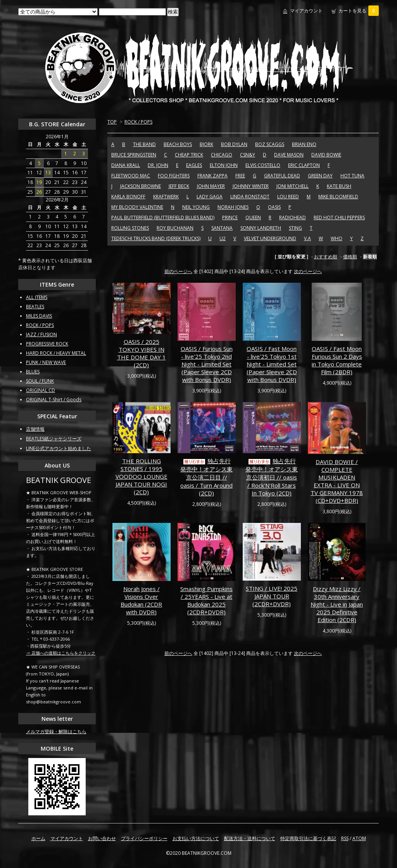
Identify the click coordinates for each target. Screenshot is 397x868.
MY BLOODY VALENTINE (137, 207)
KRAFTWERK (166, 197)
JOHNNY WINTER (251, 186)
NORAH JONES (233, 207)
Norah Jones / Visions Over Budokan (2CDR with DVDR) (141, 600)
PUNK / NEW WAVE (46, 362)
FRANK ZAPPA (212, 176)
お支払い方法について (196, 838)
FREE (240, 176)
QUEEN (253, 217)
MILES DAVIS (39, 316)
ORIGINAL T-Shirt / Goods (54, 400)
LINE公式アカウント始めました (59, 448)
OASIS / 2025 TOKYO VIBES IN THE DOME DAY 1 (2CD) (142, 353)
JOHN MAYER (211, 186)
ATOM (359, 838)
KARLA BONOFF (128, 197)
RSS (345, 838)
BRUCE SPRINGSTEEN (134, 155)
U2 (223, 238)
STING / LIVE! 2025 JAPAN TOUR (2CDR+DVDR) (272, 596)
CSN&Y (248, 155)
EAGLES (194, 165)
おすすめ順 (326, 257)
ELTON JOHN (224, 165)
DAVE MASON (289, 155)
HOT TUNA (352, 176)
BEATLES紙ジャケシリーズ (54, 439)
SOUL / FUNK (40, 381)
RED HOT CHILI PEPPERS (339, 217)
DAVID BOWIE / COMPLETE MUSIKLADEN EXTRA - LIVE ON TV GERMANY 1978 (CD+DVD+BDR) (337, 481)
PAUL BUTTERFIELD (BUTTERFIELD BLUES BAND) (163, 217)
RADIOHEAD (293, 217)
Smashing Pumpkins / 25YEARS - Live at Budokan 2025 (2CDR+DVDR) (206, 600)
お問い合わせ (102, 838)
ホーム (38, 838)
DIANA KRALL (126, 165)
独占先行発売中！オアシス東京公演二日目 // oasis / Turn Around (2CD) (206, 477)
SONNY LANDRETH (261, 228)
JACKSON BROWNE (141, 186)
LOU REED (288, 197)
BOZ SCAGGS (270, 144)
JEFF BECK (179, 186)
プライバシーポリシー (144, 838)
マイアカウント (306, 11)
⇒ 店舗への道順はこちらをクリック (61, 653)
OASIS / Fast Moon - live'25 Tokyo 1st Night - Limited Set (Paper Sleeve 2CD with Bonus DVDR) (272, 364)
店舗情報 (35, 429)
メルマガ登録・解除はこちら (56, 731)
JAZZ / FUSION (41, 334)
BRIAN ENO (304, 144)
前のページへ (178, 271)
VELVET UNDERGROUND (270, 238)
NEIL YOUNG (196, 207)
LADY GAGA (210, 197)
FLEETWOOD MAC (131, 176)
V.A (307, 238)
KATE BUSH (339, 186)
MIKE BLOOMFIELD (338, 197)
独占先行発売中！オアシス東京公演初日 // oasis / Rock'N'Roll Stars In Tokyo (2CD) (272, 477)
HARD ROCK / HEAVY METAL (56, 353)
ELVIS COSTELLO (263, 165)
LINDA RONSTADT (250, 197)
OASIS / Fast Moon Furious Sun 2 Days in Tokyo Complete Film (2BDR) (337, 360)
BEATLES (35, 307)
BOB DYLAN (234, 144)
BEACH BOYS (178, 144)
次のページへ (308, 271)
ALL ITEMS (37, 297)
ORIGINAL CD (41, 390)
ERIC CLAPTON (304, 165)
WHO (337, 238)
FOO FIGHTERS (174, 176)
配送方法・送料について (250, 838)
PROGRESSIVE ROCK (47, 344)
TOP (112, 122)
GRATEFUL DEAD (282, 176)
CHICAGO (222, 155)
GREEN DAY (320, 176)
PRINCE (230, 217)
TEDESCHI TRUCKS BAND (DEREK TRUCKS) (156, 238)
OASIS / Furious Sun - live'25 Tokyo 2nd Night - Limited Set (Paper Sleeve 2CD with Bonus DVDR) (207, 364)
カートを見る (359, 11)
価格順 (350, 257)
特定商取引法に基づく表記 (308, 838)
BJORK (206, 144)
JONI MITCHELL (293, 186)
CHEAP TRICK (189, 155)
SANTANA (222, 228)
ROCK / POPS (138, 122)
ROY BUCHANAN (175, 228)
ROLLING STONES (130, 228)
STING (295, 228)
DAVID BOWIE (326, 155)
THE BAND (144, 144)
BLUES (33, 372)
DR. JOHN (158, 165)
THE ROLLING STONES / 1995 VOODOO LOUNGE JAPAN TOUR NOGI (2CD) (142, 476)
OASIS (274, 207)
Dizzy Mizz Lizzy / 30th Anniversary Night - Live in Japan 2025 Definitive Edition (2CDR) (337, 604)
